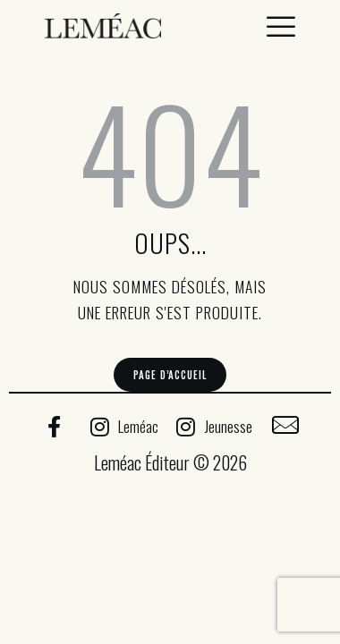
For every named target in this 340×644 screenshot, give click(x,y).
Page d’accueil (170, 375)
